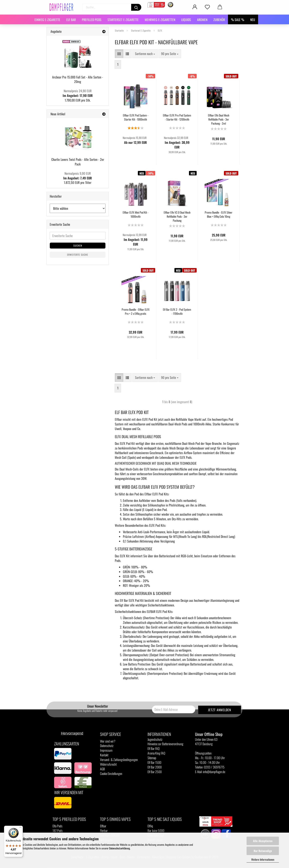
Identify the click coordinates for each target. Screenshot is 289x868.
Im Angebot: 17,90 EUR (78, 93)
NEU (253, 20)
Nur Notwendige (263, 851)
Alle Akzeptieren (263, 841)
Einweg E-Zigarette (47, 20)
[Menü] (20, 828)
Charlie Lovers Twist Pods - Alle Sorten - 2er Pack (78, 162)
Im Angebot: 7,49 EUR (78, 176)
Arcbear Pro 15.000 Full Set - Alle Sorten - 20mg (78, 79)
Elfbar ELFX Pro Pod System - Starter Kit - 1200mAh (177, 117)
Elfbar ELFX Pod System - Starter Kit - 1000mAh (136, 117)
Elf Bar (71, 20)
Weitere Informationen (263, 859)
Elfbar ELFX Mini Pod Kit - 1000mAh (136, 214)
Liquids (186, 20)
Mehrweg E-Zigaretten (160, 20)
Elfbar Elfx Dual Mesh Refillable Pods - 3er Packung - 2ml (219, 119)
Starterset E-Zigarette (123, 20)
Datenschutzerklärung (120, 848)
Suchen (78, 245)
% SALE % (238, 20)
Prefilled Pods (92, 20)
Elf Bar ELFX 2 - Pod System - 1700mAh (177, 312)
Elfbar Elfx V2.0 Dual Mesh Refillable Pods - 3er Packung (177, 216)
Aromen (202, 20)
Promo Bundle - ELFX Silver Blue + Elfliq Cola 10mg (219, 214)
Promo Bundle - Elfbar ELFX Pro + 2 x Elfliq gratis (136, 312)
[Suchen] (136, 7)
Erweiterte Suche (78, 255)
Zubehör (219, 20)
